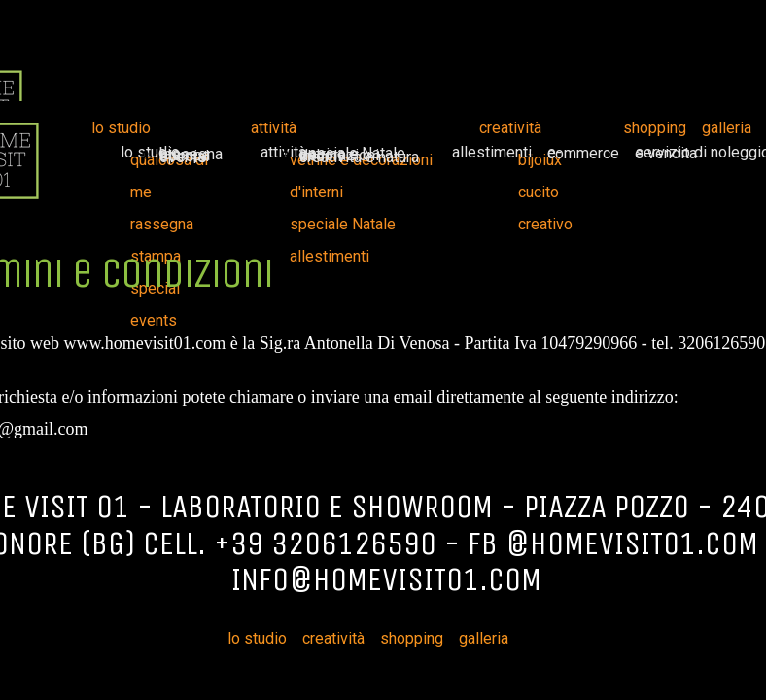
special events (184, 157)
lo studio (121, 128)
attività (274, 128)
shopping (655, 128)
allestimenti (492, 152)
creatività (510, 128)
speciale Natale (343, 224)
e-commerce (583, 153)
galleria (727, 128)
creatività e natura (359, 157)
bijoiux (540, 160)
